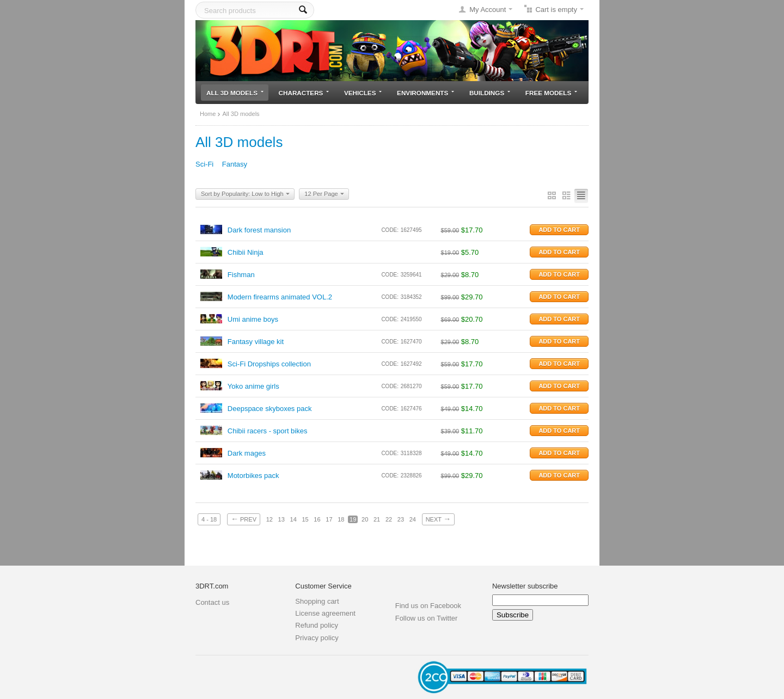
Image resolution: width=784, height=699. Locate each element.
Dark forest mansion (259, 230)
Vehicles (363, 93)
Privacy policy (317, 638)
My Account (488, 10)
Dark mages (247, 453)
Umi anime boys (253, 319)
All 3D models (235, 93)
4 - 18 (209, 519)
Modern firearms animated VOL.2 (280, 297)
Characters (304, 93)
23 (401, 519)
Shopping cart (317, 601)
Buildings (490, 93)
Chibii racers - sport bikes (268, 431)
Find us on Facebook (428, 606)
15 (305, 519)
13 (281, 519)
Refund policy (317, 625)
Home (208, 114)
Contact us (212, 602)
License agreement (325, 613)
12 (269, 519)
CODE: (390, 230)
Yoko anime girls (253, 386)
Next (438, 519)
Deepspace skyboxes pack (270, 409)
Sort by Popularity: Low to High (245, 194)
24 (413, 519)
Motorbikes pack (253, 476)
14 (293, 519)
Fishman (241, 275)
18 (341, 519)
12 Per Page (324, 194)
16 (317, 519)
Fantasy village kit (256, 342)
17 (329, 519)
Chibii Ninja (246, 252)
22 (389, 519)
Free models (551, 93)
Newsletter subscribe (525, 586)
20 (365, 519)
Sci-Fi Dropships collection (269, 364)
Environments (425, 93)
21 (377, 519)
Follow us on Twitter (427, 618)
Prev (244, 519)
